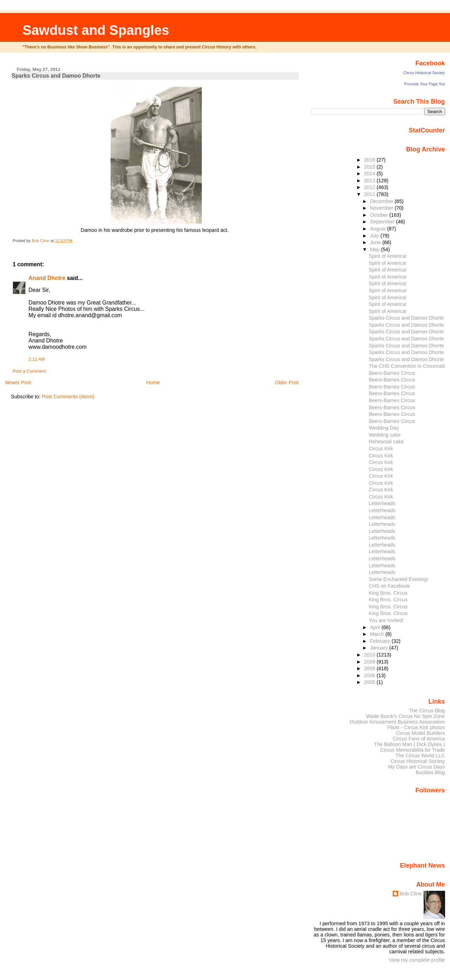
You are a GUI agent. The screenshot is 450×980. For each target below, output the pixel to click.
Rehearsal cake (386, 442)
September (383, 222)
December (382, 201)
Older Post (287, 383)
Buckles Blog (430, 772)
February (381, 641)
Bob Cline (411, 894)
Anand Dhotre (47, 278)
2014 (370, 174)
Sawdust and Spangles (96, 30)
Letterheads (382, 503)
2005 (370, 682)
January (380, 648)
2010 (370, 655)
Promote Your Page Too (425, 84)
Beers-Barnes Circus (392, 373)
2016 (370, 160)
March (378, 634)
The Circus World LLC (420, 756)
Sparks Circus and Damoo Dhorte (406, 318)
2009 (370, 662)
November (382, 208)
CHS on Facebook (389, 586)
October (380, 215)
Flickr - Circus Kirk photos (416, 727)
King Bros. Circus (388, 593)
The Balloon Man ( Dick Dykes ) (410, 744)
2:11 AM (37, 359)
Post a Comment (29, 371)
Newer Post (18, 383)
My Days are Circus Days (417, 767)
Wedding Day (384, 428)
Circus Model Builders (420, 733)
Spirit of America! (388, 256)
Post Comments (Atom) (68, 397)
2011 (370, 194)
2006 (370, 675)
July (375, 236)
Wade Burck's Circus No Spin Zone (406, 716)
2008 (370, 668)
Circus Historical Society (424, 73)
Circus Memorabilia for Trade (412, 750)
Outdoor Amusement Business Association (397, 722)
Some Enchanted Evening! (398, 579)
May (375, 249)
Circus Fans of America (419, 739)
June (376, 242)
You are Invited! (386, 620)
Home (153, 383)
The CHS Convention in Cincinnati (407, 366)
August (378, 229)
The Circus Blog (427, 711)
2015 (370, 167)
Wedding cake (385, 435)
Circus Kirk (381, 449)
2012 (370, 187)
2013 (370, 181)
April (376, 627)
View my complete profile (417, 960)
